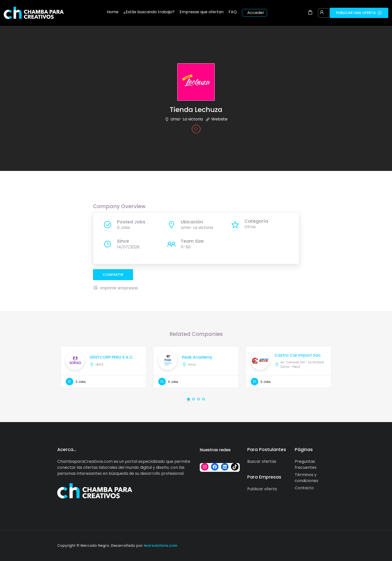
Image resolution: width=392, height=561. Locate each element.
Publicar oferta (262, 489)
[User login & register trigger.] (322, 13)
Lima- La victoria (187, 119)
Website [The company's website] (219, 119)
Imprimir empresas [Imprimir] (115, 288)
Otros (250, 227)
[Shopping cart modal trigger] (310, 13)
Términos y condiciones (306, 478)
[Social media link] (330, 545)
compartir (113, 275)
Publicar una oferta (359, 13)
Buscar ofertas (262, 461)
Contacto (304, 488)
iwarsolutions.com (160, 546)
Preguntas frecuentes (306, 464)
